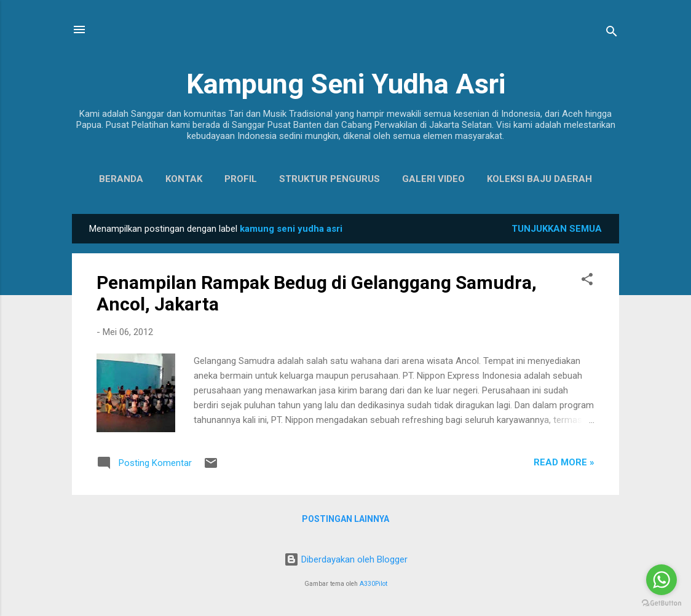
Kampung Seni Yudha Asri (346, 84)
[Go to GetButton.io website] (661, 603)
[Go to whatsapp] (661, 580)
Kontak (184, 179)
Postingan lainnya (345, 519)
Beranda (121, 179)
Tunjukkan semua (557, 229)
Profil (241, 179)
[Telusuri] (612, 34)
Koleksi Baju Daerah (539, 179)
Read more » (564, 462)
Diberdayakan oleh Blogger (346, 559)
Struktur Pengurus (330, 179)
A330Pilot (373, 584)
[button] (587, 281)
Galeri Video (433, 179)
